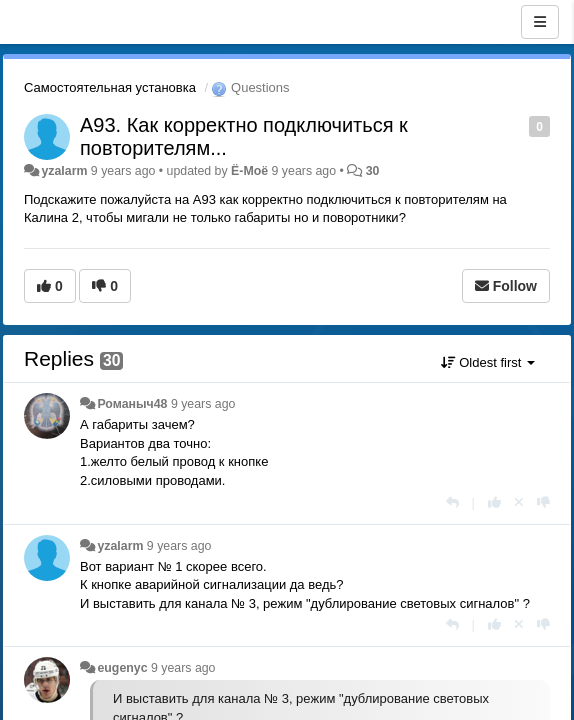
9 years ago (203, 404)
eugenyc (122, 668)
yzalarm (64, 171)
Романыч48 (132, 404)
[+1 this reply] (494, 502)
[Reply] (452, 502)
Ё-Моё (249, 171)
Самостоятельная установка (110, 87)
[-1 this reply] (543, 502)
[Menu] (540, 22)
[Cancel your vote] (519, 502)
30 (373, 171)
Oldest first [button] (488, 362)
